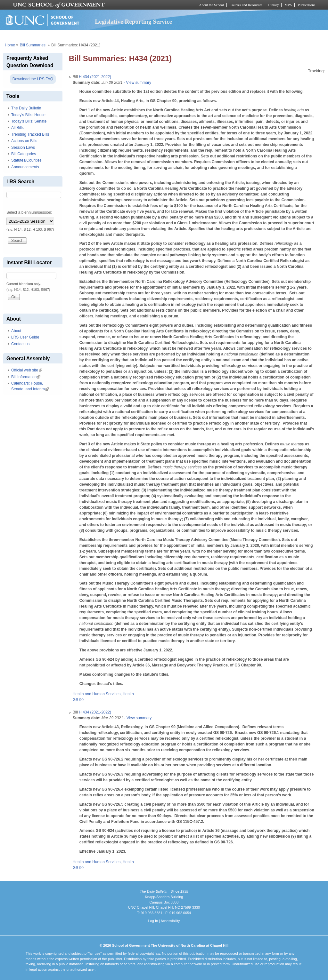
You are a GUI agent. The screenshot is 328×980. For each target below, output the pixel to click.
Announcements (25, 167)
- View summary (137, 83)
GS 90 (78, 700)
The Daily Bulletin (26, 108)
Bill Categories (24, 154)
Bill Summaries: (33, 45)
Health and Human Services (97, 694)
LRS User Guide (25, 337)
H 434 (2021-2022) (95, 77)
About (16, 331)
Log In (153, 921)
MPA (288, 5)
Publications (306, 5)
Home (10, 45)
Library (273, 5)
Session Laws (23, 147)
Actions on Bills (24, 141)
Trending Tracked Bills (30, 134)
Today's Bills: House (28, 115)
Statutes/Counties (26, 160)
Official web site (27, 370)
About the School (212, 5)
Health (128, 694)
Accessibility (170, 921)
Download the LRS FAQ (33, 79)
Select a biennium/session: (29, 212)
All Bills (17, 128)
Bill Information (26, 377)
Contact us (20, 344)
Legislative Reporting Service (133, 22)
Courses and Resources (246, 5)
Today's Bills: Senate (29, 121)
